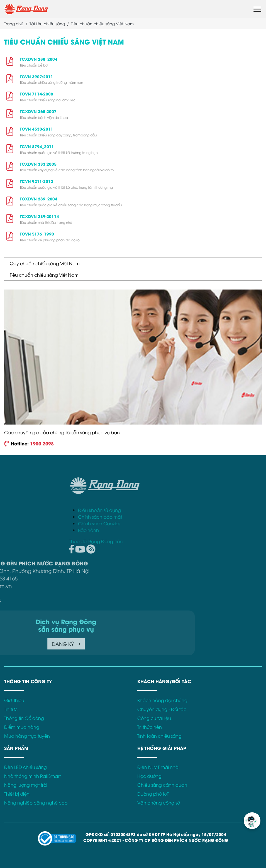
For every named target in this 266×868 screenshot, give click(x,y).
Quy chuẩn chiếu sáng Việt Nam (45, 263)
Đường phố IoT (153, 794)
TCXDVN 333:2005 (38, 164)
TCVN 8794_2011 (37, 146)
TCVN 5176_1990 (37, 234)
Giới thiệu (14, 700)
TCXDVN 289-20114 (39, 216)
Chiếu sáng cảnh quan (162, 785)
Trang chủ (14, 24)
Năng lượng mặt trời (26, 785)
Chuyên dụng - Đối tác (162, 709)
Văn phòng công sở (159, 803)
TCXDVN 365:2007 (38, 111)
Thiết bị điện (17, 794)
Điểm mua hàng (22, 727)
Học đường (149, 776)
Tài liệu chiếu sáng (47, 24)
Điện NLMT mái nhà (158, 767)
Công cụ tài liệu (154, 718)
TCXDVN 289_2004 (39, 199)
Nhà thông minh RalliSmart (32, 776)
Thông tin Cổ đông (24, 718)
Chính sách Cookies (177, 523)
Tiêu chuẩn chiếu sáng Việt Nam (44, 275)
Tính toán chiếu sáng (159, 736)
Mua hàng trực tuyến (27, 736)
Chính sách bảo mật (178, 517)
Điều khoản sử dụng (178, 510)
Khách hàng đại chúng (162, 700)
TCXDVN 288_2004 (39, 59)
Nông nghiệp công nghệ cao (36, 803)
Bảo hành (167, 530)
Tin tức (11, 709)
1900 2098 (42, 443)
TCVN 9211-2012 (36, 181)
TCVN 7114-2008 (36, 94)
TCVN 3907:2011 (36, 76)
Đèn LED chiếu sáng (25, 767)
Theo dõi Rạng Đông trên (174, 541)
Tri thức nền (150, 727)
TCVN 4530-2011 (36, 129)
